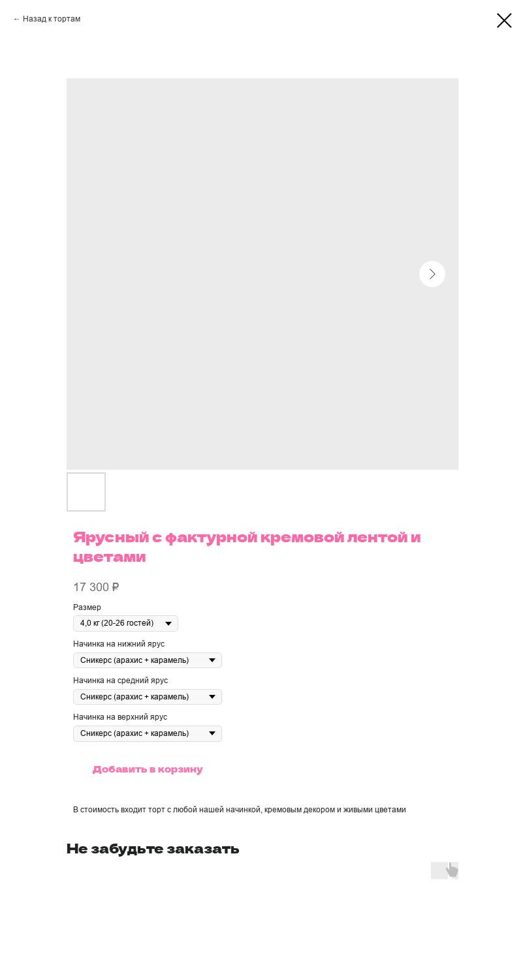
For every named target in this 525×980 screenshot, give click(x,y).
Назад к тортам (52, 19)
